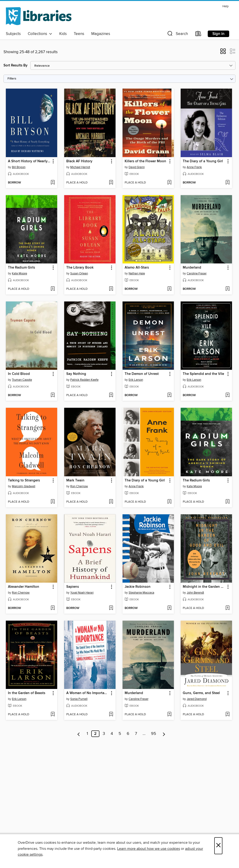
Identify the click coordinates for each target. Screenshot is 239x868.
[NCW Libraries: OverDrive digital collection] (39, 16)
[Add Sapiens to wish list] (111, 608)
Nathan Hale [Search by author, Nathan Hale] (137, 273)
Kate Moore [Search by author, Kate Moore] (19, 273)
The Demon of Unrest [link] (142, 374)
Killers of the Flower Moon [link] (145, 161)
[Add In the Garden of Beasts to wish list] (53, 715)
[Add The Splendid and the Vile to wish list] (227, 395)
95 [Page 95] (154, 734)
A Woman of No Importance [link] (88, 693)
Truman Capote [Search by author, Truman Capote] (22, 380)
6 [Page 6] (128, 734)
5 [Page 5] (120, 734)
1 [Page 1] (87, 734)
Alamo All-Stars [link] (137, 268)
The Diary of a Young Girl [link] (203, 161)
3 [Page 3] (104, 734)
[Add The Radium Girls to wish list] (53, 289)
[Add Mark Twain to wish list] (111, 502)
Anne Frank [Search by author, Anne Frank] (194, 167)
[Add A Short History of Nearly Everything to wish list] (53, 183)
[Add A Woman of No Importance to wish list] (111, 715)
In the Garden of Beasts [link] (27, 693)
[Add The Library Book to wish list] (111, 289)
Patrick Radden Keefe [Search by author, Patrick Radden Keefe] (84, 380)
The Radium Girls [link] (21, 268)
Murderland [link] (192, 268)
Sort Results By (16, 65)
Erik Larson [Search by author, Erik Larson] (136, 380)
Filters (12, 79)
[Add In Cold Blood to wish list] (53, 395)
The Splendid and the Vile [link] (203, 374)
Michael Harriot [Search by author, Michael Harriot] (80, 167)
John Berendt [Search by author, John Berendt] (195, 593)
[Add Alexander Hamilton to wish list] (53, 608)
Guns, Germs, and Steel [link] (201, 693)
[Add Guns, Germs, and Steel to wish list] (227, 715)
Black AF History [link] (79, 161)
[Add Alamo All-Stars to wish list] (169, 289)
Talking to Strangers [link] (24, 481)
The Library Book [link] (80, 268)
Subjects (13, 34)
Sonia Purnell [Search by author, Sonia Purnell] (79, 699)
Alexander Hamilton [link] (24, 587)
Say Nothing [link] (76, 374)
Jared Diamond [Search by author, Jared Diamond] (197, 699)
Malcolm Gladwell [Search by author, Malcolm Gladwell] (24, 486)
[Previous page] (79, 734)
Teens (79, 34)
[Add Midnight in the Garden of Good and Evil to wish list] (227, 608)
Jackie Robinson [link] (138, 587)
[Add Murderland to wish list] (227, 289)
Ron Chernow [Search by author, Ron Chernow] (79, 486)
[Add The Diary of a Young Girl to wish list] (227, 183)
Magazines (101, 34)
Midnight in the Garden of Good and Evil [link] (204, 587)
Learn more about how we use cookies (149, 849)
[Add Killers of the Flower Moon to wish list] (169, 183)
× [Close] (218, 846)
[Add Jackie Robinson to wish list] (169, 608)
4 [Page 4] (112, 734)
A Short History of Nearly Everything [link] (29, 161)
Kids (63, 34)
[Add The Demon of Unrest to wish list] (169, 395)
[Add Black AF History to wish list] (111, 183)
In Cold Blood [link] (19, 374)
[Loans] (198, 35)
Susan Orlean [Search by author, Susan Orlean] (79, 273)
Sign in (218, 34)
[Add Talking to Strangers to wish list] (53, 502)
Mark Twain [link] (75, 481)
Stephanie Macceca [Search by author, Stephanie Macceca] (141, 593)
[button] (177, 35)
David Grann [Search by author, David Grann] (137, 167)
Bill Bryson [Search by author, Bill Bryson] (19, 167)
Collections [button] (40, 34)
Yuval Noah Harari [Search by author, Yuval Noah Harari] (82, 593)
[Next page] (164, 734)
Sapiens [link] (73, 587)
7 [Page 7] (136, 734)
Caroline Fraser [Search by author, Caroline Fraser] (197, 273)
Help (225, 6)
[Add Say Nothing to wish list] (111, 395)
